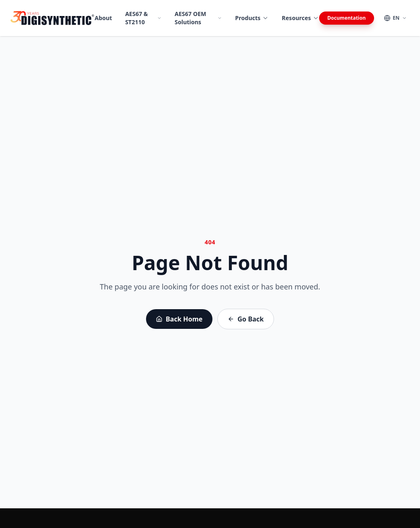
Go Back (246, 319)
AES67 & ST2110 (143, 18)
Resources (300, 18)
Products (252, 18)
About (103, 18)
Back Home (179, 319)
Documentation (346, 18)
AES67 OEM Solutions (199, 18)
